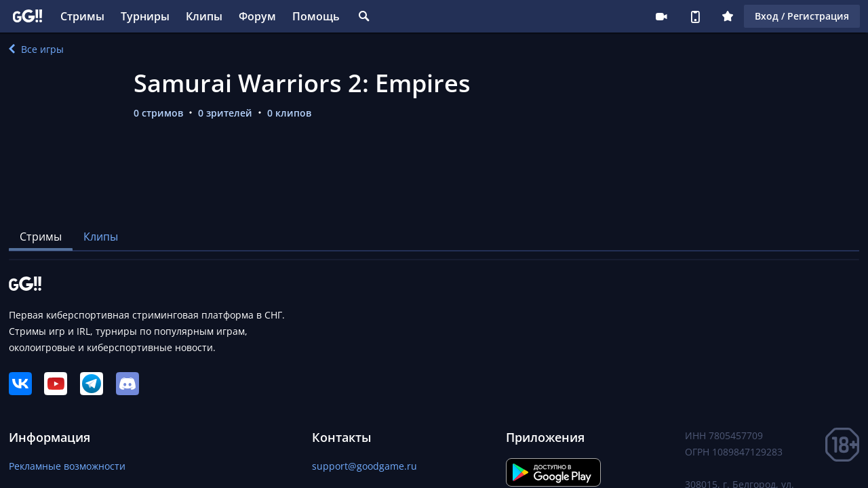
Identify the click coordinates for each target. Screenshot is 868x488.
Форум (257, 16)
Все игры (36, 49)
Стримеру (661, 16)
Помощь (316, 16)
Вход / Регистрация (802, 16)
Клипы (204, 16)
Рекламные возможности (67, 466)
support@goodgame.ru (364, 466)
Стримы (82, 16)
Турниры (145, 16)
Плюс (728, 16)
